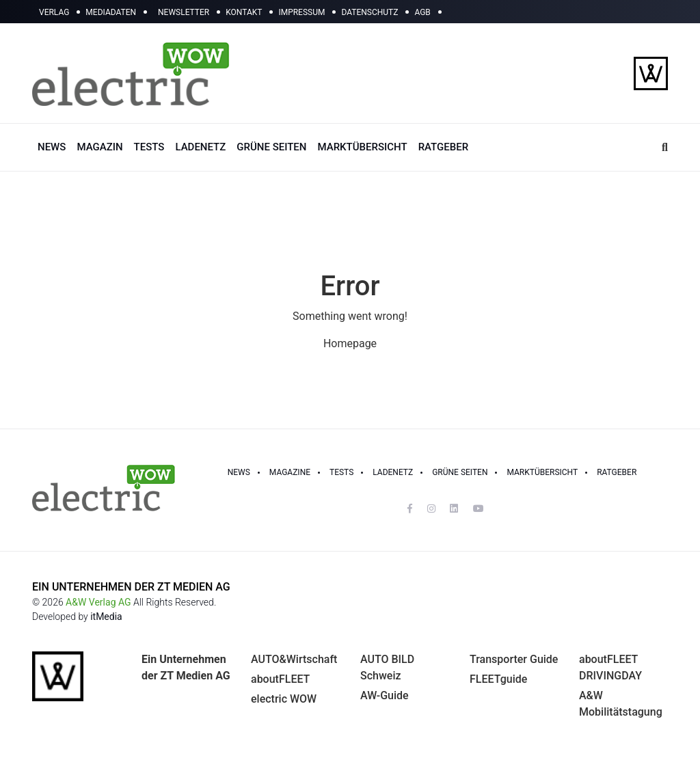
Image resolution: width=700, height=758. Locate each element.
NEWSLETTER (184, 12)
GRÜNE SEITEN (271, 147)
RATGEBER (443, 147)
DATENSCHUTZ (369, 12)
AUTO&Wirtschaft (294, 659)
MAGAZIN (99, 147)
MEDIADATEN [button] (111, 12)
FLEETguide (498, 679)
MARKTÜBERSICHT (362, 147)
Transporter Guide (514, 659)
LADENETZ (200, 147)
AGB (422, 12)
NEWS (52, 147)
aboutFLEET (280, 679)
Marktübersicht (542, 472)
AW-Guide (385, 695)
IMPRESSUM (301, 12)
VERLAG (54, 12)
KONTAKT (244, 12)
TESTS (149, 147)
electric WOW (284, 699)
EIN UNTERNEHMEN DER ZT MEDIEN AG (131, 587)
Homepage (350, 343)
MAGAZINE (290, 472)
